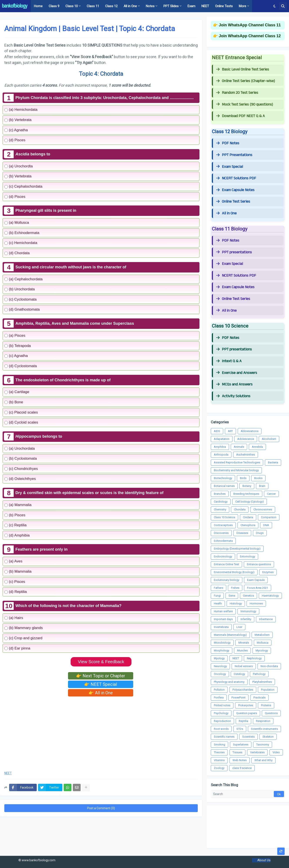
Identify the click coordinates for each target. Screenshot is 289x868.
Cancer (271, 494)
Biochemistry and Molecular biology (236, 470)
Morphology (222, 650)
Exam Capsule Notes (235, 190)
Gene (232, 596)
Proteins (266, 705)
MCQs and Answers (234, 384)
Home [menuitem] (38, 6)
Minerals (244, 643)
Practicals (259, 697)
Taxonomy (263, 744)
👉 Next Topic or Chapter (101, 676)
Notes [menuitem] (150, 6)
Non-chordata (269, 666)
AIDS (217, 431)
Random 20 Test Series (237, 93)
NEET (8, 773)
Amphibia (220, 447)
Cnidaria (248, 517)
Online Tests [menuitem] (224, 6)
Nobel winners (244, 666)
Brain (262, 486)
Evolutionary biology (227, 580)
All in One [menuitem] (130, 6)
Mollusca (263, 643)
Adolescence (246, 439)
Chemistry (220, 509)
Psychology (221, 713)
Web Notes (240, 760)
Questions (271, 713)
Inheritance (266, 619)
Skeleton (268, 737)
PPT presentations (234, 252)
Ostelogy (239, 674)
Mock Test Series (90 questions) (245, 104)
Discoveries (221, 533)
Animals (239, 447)
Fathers (218, 588)
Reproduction (222, 721)
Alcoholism (269, 439)
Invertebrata (221, 627)
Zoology (219, 768)
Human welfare (223, 611)
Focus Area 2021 (258, 588)
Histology (236, 603)
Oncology (220, 674)
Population (268, 690)
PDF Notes (228, 143)
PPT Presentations (234, 155)
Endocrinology (223, 556)
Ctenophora (248, 525)
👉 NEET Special (100, 684)
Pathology (259, 674)
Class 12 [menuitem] (111, 6)
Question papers (247, 713)
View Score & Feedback (101, 662)
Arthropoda (221, 455)
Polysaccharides (243, 690)
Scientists (248, 737)
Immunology (248, 611)
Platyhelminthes (262, 682)
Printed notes (222, 705)
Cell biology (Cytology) (250, 502)
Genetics (248, 596)
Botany (247, 486)
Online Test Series (233, 202)
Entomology (247, 556)
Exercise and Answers (237, 373)
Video (276, 752)
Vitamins (219, 760)
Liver (239, 627)
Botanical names (224, 486)
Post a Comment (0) (101, 808)
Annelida (257, 447)
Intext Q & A (229, 361)
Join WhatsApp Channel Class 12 (250, 36)
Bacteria (273, 462)
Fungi (217, 596)
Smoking (219, 744)
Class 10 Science (224, 517)
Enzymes (268, 572)
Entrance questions (259, 564)
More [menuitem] (242, 6)
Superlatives (241, 744)
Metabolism (262, 635)
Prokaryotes (246, 705)
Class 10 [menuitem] (72, 6)
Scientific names (224, 737)
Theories (219, 752)
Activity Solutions (233, 396)
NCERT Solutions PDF (236, 178)
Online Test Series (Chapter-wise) (246, 81)
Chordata (240, 509)
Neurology (220, 666)
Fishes (235, 588)
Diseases (242, 533)
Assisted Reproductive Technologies (237, 462)
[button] (275, 6)
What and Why (263, 760)
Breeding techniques (246, 494)
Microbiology (222, 643)
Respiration (263, 721)
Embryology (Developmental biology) (237, 549)
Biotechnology (223, 478)
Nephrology (254, 658)
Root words (221, 729)
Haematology (270, 596)
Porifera (219, 697)
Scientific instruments (264, 729)
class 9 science (242, 768)
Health (218, 603)
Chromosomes (263, 509)
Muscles (242, 650)
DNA (266, 525)
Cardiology (221, 502)
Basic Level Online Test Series (243, 69)
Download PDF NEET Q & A (241, 116)
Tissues (237, 752)
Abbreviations (250, 431)
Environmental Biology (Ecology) (234, 572)
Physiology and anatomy (229, 682)
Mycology (262, 650)
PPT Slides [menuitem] (171, 6)
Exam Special (230, 167)
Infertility (246, 619)
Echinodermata (223, 541)
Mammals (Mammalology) (230, 635)
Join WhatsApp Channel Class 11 (250, 25)
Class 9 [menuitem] (54, 6)
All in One (226, 213)
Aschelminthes (246, 455)
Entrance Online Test (226, 564)
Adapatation (222, 439)
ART (230, 431)
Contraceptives (223, 525)
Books (258, 478)
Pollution (219, 690)
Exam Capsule (256, 580)
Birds (243, 478)
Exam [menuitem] (191, 6)
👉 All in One (101, 693)
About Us (264, 860)
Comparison (269, 517)
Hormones (256, 603)
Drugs (260, 533)
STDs (240, 729)
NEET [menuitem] (205, 6)
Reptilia (243, 721)
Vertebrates (257, 752)
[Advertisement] (101, 732)
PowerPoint (238, 697)
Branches (220, 494)
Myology (219, 658)
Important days (223, 619)
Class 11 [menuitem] (93, 6)
